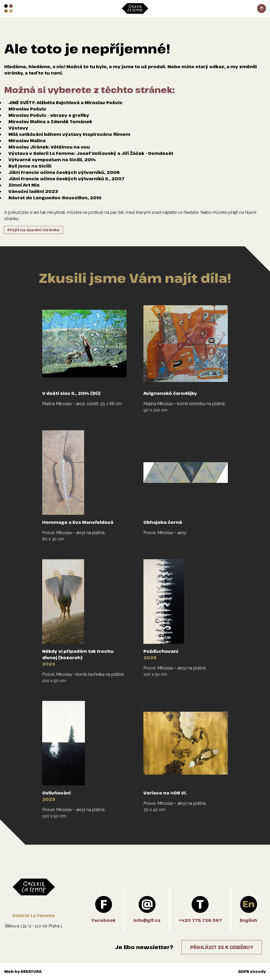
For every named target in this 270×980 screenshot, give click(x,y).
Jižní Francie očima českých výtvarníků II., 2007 (66, 179)
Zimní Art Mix (24, 185)
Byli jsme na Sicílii (30, 166)
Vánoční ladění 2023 (33, 191)
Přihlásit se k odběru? (222, 947)
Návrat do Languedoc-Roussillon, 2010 (55, 198)
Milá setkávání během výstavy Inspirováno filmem (69, 134)
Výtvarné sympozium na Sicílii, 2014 (52, 160)
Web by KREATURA (23, 971)
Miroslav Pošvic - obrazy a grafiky (49, 115)
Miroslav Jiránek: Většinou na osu (49, 147)
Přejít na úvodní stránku (33, 230)
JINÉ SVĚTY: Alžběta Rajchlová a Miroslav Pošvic (66, 103)
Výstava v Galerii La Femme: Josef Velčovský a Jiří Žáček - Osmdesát (91, 153)
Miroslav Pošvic (27, 109)
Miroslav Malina (27, 141)
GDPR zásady (252, 971)
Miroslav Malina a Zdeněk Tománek (50, 122)
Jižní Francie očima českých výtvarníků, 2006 (64, 172)
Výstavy (18, 128)
